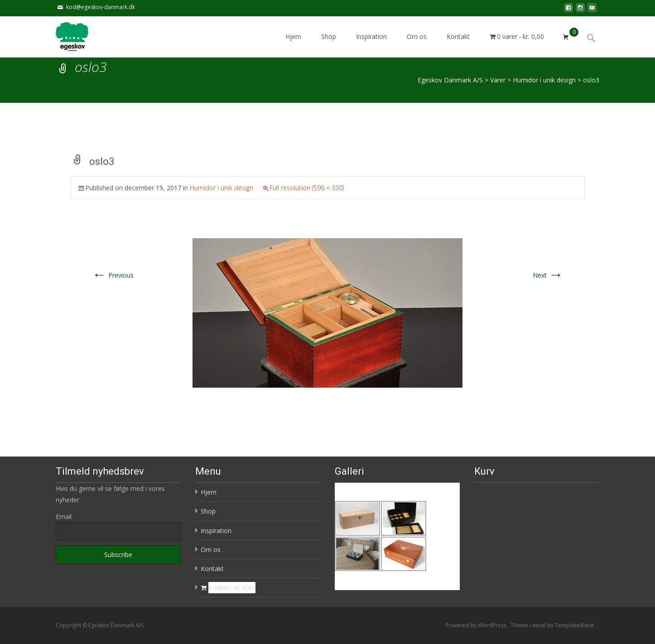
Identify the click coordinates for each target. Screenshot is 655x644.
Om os (417, 45)
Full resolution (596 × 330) (307, 188)
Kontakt (458, 45)
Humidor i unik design (222, 188)
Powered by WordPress (477, 625)
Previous (113, 275)
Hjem (293, 45)
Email (64, 517)
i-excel (538, 625)
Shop (329, 45)
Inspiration (371, 45)
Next (548, 275)
